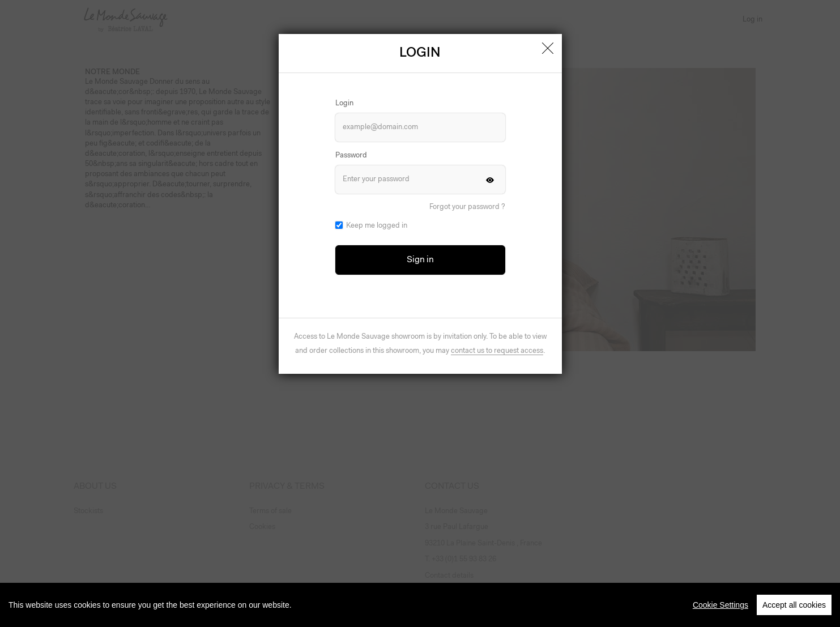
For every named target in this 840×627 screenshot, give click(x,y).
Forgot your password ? (467, 207)
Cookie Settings (720, 613)
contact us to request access (497, 351)
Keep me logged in (377, 226)
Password (351, 155)
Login (344, 103)
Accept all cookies (794, 613)
